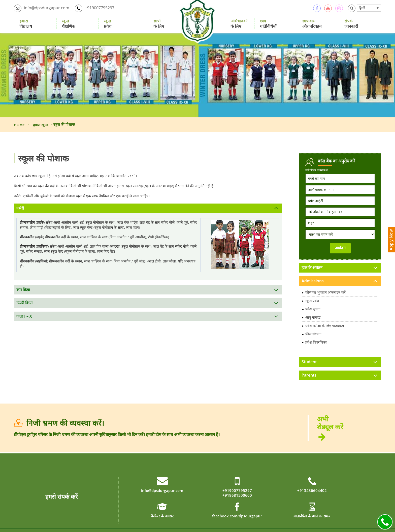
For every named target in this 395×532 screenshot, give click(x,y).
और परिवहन (312, 26)
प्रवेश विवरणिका (316, 348)
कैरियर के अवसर (162, 522)
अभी (349, 434)
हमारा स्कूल (40, 130)
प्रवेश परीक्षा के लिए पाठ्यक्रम (325, 331)
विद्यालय (26, 26)
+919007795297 (95, 11)
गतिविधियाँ (268, 26)
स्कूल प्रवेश (312, 306)
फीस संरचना (313, 340)
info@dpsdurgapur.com (42, 11)
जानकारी (351, 26)
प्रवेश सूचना (313, 315)
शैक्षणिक (68, 26)
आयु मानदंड (313, 323)
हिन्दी (362, 11)
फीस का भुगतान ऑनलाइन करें (325, 298)
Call (385, 522)
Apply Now (391, 238)
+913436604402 (312, 497)
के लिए (159, 26)
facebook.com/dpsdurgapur (237, 522)
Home (19, 130)
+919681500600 (237, 502)
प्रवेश (108, 26)
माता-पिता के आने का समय (312, 522)
